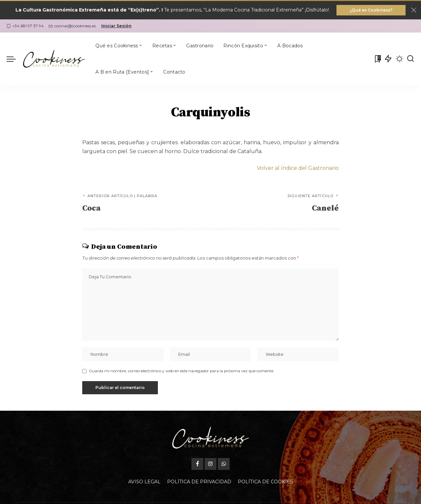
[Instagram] (210, 464)
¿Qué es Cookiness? (371, 10)
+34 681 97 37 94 (25, 26)
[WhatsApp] (224, 464)
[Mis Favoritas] (377, 59)
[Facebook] (197, 464)
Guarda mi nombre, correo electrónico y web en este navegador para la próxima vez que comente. (182, 371)
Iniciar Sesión (116, 26)
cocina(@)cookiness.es (72, 26)
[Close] (414, 10)
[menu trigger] (14, 59)
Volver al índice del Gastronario (298, 168)
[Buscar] (410, 59)
